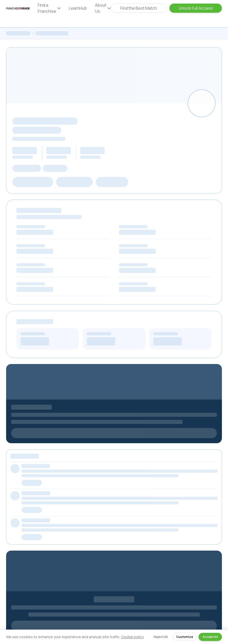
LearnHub (78, 8)
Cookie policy (132, 637)
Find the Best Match (139, 8)
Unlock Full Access (196, 8)
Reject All (161, 637)
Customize (185, 637)
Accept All (210, 637)
